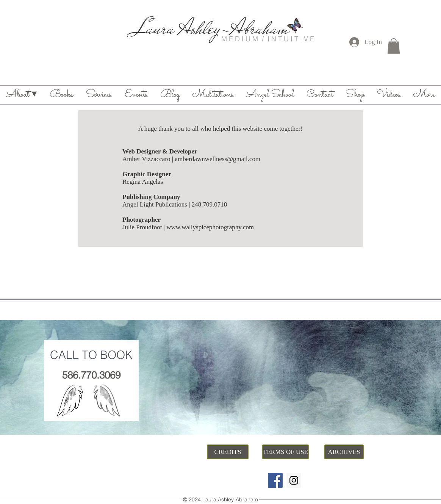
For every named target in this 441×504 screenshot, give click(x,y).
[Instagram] (294, 480)
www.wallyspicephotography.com (210, 227)
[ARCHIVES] (344, 452)
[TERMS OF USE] (285, 452)
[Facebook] (275, 480)
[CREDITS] (228, 452)
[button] (394, 46)
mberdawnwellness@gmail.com (219, 159)
